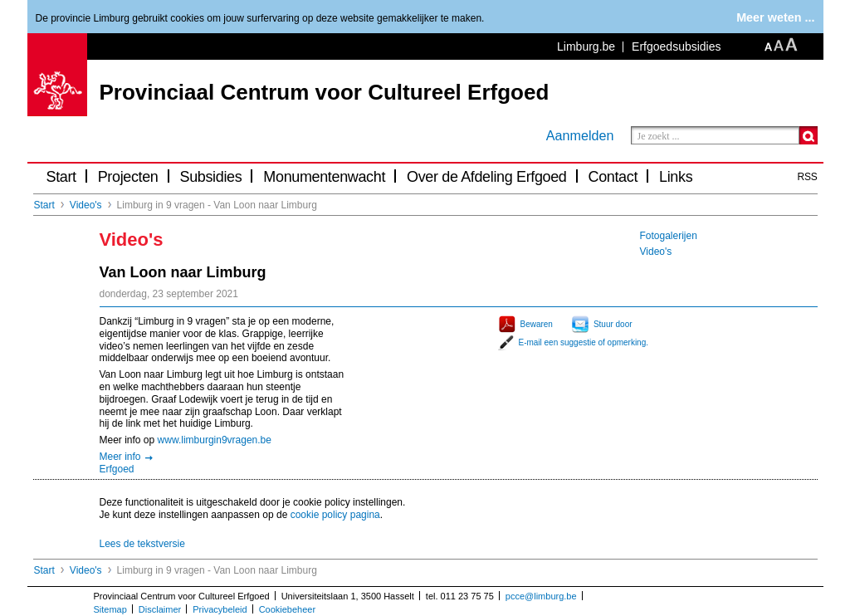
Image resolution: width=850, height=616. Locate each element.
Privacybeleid (220, 609)
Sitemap (110, 609)
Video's (86, 205)
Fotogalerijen (669, 236)
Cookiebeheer (288, 609)
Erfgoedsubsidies (676, 46)
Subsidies (211, 177)
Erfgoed (117, 469)
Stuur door (613, 324)
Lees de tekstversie (142, 544)
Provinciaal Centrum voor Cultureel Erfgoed (325, 92)
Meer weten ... (775, 17)
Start (61, 177)
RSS (808, 177)
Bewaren (537, 324)
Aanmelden (580, 135)
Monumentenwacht (324, 177)
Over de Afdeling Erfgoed (487, 177)
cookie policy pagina (335, 515)
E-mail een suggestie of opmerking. (584, 342)
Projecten (128, 177)
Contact (613, 177)
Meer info (120, 457)
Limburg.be (586, 46)
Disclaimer (160, 609)
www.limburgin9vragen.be (215, 440)
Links (676, 177)
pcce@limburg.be (541, 596)
